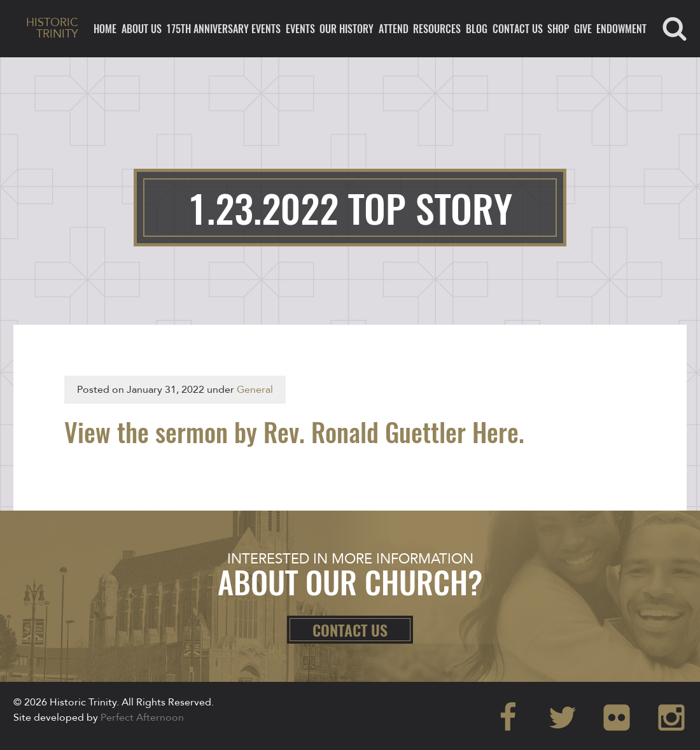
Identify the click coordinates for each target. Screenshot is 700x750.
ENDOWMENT (621, 29)
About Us (142, 29)
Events (300, 29)
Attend (394, 29)
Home (105, 29)
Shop (558, 29)
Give (583, 29)
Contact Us (518, 29)
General (255, 390)
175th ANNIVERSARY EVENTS (223, 29)
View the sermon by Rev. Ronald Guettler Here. (294, 432)
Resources (437, 29)
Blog (477, 29)
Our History (346, 29)
